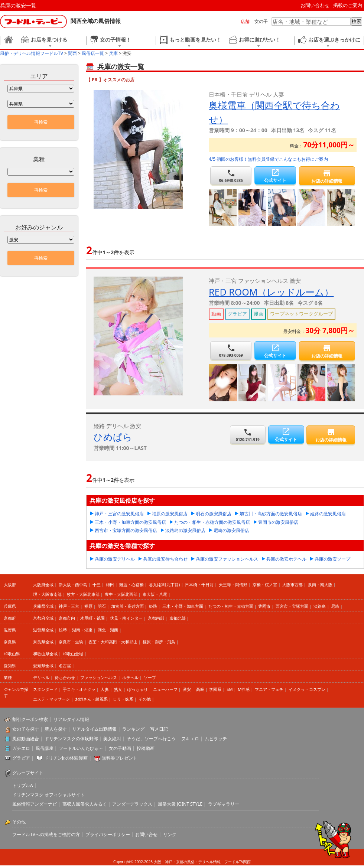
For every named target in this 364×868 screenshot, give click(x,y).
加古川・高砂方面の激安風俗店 (271, 514)
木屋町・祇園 (92, 618)
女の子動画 (120, 748)
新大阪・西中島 (73, 585)
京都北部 (178, 618)
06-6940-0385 (231, 176)
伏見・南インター (126, 618)
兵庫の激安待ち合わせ (165, 559)
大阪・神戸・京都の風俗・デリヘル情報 (187, 862)
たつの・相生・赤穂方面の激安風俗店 (212, 522)
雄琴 (63, 630)
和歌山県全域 (45, 654)
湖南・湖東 (82, 630)
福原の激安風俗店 (170, 514)
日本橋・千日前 (199, 585)
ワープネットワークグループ (301, 314)
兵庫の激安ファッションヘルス (227, 559)
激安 (187, 689)
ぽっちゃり (138, 689)
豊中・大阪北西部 (121, 594)
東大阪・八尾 (155, 594)
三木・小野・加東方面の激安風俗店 (130, 522)
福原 (88, 606)
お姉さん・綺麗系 (91, 699)
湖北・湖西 (108, 630)
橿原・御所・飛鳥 (159, 642)
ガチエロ (21, 748)
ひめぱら (113, 437)
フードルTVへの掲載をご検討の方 (46, 834)
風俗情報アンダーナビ (35, 804)
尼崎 (335, 606)
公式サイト (275, 176)
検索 (357, 21)
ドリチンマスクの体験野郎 (71, 739)
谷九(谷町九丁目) (165, 585)
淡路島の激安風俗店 (185, 530)
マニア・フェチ (269, 689)
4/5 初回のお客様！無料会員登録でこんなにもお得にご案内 (268, 159)
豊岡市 (264, 606)
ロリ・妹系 (123, 699)
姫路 (153, 606)
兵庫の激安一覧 (18, 5)
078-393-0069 (231, 351)
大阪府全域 (43, 585)
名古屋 (65, 665)
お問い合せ (146, 834)
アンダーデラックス (132, 804)
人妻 (105, 689)
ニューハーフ (165, 689)
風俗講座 (45, 748)
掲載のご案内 (348, 5)
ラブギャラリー (224, 804)
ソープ (150, 677)
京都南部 (156, 618)
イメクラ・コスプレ (307, 689)
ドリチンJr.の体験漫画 (66, 758)
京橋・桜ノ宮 (265, 585)
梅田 (110, 585)
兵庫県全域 (43, 606)
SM (230, 689)
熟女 (118, 689)
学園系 (215, 689)
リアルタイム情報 (71, 719)
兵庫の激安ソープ (332, 559)
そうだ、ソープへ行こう (151, 739)
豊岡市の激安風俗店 (278, 522)
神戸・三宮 (69, 606)
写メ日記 (159, 729)
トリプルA (23, 785)
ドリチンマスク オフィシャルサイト (48, 795)
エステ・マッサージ (51, 699)
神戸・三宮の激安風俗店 (119, 514)
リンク (170, 834)
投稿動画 (146, 748)
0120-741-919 (248, 435)
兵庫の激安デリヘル (115, 559)
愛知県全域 (43, 665)
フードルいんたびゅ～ (81, 748)
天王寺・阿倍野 (233, 585)
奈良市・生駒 (71, 642)
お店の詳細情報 (327, 177)
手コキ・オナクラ (79, 689)
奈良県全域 (43, 642)
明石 (102, 606)
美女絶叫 (112, 739)
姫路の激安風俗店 (328, 514)
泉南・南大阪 (320, 585)
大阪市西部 (292, 585)
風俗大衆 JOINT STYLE (180, 804)
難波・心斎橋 (131, 585)
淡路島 (320, 606)
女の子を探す (26, 729)
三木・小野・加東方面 (183, 606)
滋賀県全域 (43, 630)
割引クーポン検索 (30, 719)
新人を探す (56, 729)
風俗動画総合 (26, 739)
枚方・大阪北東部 (83, 594)
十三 (97, 585)
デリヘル (41, 677)
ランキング (133, 729)
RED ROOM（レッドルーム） (271, 292)
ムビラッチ (216, 739)
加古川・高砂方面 (127, 606)
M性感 (244, 689)
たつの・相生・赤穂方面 (231, 606)
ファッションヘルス (99, 677)
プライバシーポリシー (108, 834)
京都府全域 (43, 618)
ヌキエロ (190, 739)
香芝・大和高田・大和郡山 (113, 642)
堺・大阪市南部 (47, 594)
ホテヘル (130, 677)
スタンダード (45, 689)
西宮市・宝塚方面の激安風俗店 (126, 530)
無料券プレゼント (120, 758)
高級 (200, 689)
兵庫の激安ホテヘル (286, 559)
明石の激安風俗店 (214, 514)
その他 (145, 699)
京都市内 (67, 618)
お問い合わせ (315, 5)
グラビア (21, 758)
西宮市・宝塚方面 (292, 606)
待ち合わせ (65, 677)
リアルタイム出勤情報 (94, 729)
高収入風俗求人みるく (85, 804)
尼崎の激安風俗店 (231, 530)
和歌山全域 (73, 654)
